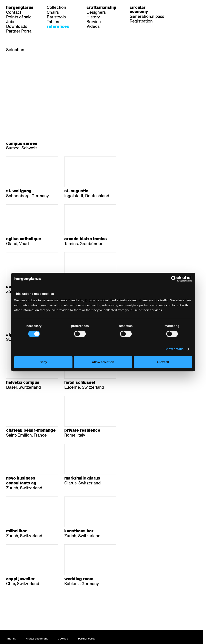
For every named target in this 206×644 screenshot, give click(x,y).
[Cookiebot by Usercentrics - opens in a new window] (174, 279)
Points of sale (19, 17)
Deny (43, 362)
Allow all (163, 362)
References (58, 26)
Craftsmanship (101, 7)
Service (94, 22)
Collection (56, 7)
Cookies (63, 639)
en (194, 7)
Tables (53, 22)
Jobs (11, 22)
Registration (141, 21)
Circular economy (139, 9)
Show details (174, 349)
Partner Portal (19, 31)
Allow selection (103, 362)
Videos (93, 26)
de (179, 7)
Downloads (17, 26)
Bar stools (56, 17)
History (93, 17)
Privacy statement (37, 639)
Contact (14, 12)
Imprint (11, 639)
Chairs (53, 12)
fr (187, 7)
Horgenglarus (20, 7)
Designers (96, 12)
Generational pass (147, 16)
